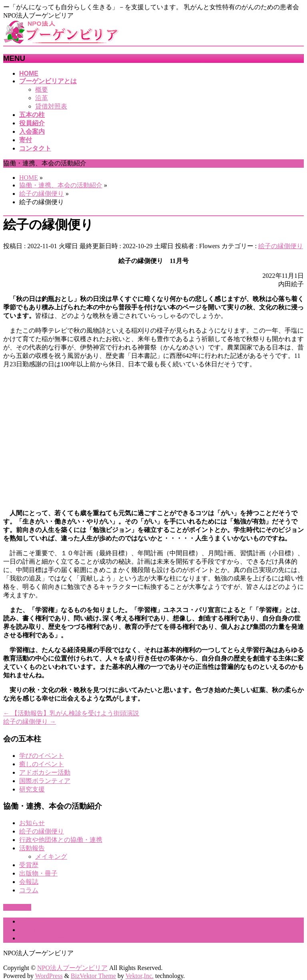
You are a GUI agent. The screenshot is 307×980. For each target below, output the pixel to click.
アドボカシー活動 (45, 772)
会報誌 (29, 882)
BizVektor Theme (93, 976)
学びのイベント (42, 756)
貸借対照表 (51, 106)
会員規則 (32, 921)
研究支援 (32, 789)
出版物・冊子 (38, 873)
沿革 (42, 98)
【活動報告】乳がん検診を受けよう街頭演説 (71, 713)
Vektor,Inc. (140, 976)
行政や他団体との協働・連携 (61, 840)
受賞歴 (29, 865)
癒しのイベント (42, 764)
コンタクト (35, 930)
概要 (42, 89)
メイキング (51, 856)
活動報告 (32, 848)
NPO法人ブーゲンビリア (72, 968)
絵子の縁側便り (281, 246)
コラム (29, 890)
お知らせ (32, 823)
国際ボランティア (45, 781)
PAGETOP (17, 907)
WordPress (49, 976)
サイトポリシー (42, 938)
